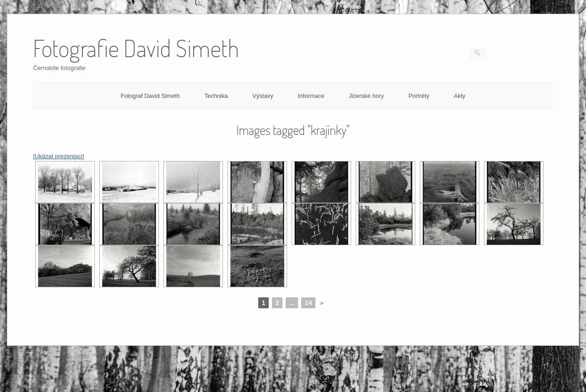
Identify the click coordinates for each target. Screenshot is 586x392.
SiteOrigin (305, 373)
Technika (216, 96)
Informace (311, 96)
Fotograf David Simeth (150, 96)
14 (309, 303)
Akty (459, 96)
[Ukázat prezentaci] (58, 156)
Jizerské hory (366, 96)
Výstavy (263, 96)
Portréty (419, 96)
